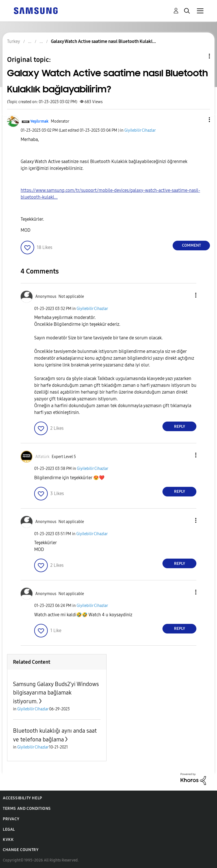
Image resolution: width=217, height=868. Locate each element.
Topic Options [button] (200, 56)
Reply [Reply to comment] (180, 427)
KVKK (8, 840)
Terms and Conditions (27, 809)
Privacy (11, 819)
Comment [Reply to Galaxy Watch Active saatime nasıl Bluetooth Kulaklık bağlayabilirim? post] (191, 245)
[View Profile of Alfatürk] (42, 457)
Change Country (21, 850)
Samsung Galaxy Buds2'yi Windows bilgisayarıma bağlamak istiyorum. (56, 693)
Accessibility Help (22, 798)
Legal (9, 829)
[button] (200, 120)
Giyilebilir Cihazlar (140, 130)
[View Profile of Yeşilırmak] (39, 121)
